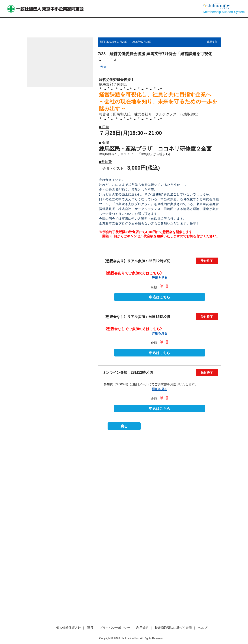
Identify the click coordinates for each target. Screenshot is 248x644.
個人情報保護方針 (69, 628)
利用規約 (142, 628)
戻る (124, 595)
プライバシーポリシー (115, 628)
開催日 (104, 42)
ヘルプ (203, 628)
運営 (90, 628)
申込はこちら (160, 465)
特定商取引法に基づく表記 (173, 628)
